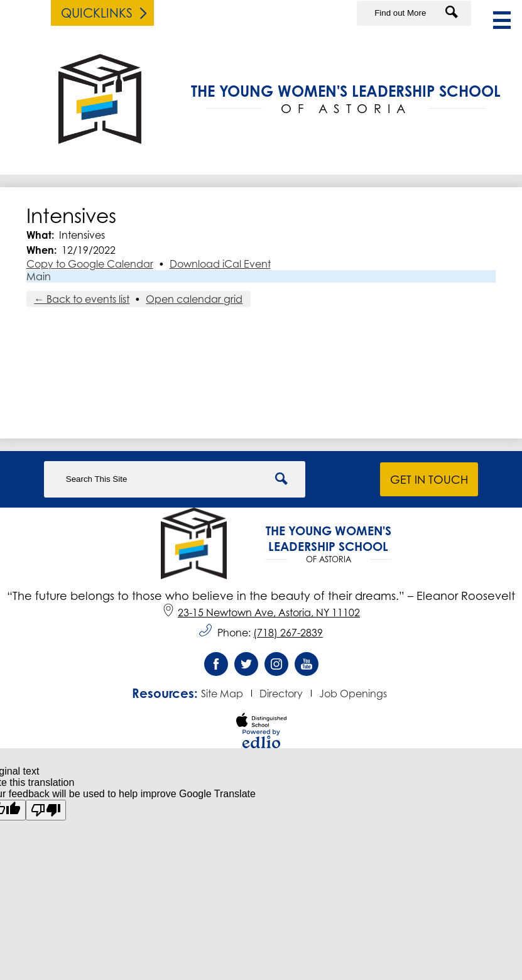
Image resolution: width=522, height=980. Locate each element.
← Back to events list (82, 299)
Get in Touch (429, 479)
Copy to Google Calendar (90, 264)
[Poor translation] (46, 810)
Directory (281, 694)
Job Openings (353, 694)
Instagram (276, 667)
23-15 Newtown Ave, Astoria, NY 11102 (261, 612)
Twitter (246, 667)
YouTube (307, 667)
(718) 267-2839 (288, 633)
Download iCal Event (220, 264)
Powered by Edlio (261, 739)
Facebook (216, 667)
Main (39, 276)
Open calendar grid (194, 299)
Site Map (222, 694)
